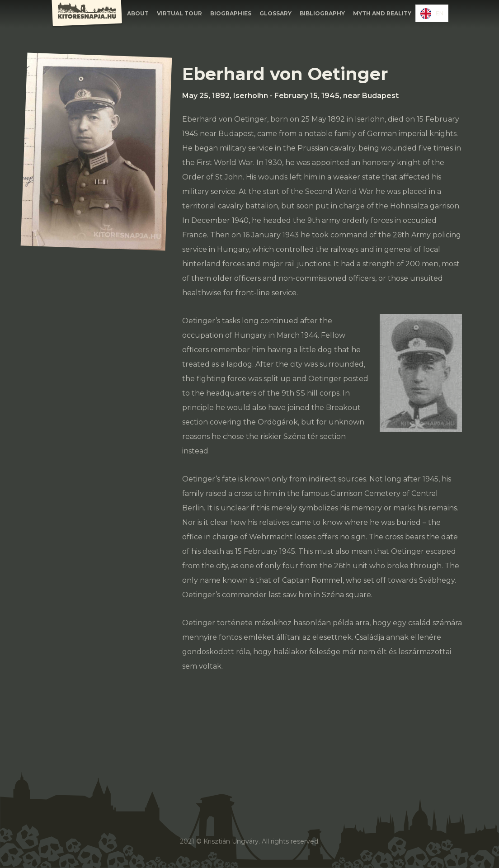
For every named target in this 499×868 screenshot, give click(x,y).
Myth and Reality (382, 13)
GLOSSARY (275, 13)
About (138, 13)
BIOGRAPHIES (231, 13)
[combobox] (432, 13)
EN (432, 14)
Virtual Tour (179, 13)
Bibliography (322, 13)
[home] (87, 14)
